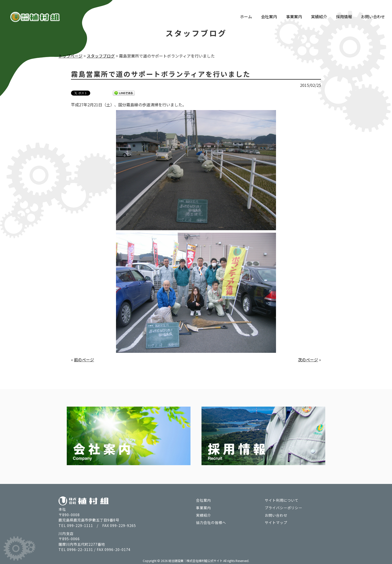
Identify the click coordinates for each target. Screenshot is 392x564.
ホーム (246, 12)
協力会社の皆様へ (211, 522)
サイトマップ (276, 522)
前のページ (84, 359)
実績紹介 (319, 12)
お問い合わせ (373, 12)
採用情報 (344, 12)
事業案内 (294, 12)
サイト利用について (282, 500)
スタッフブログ (101, 56)
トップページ (70, 56)
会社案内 (269, 12)
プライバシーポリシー (283, 507)
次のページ (308, 359)
